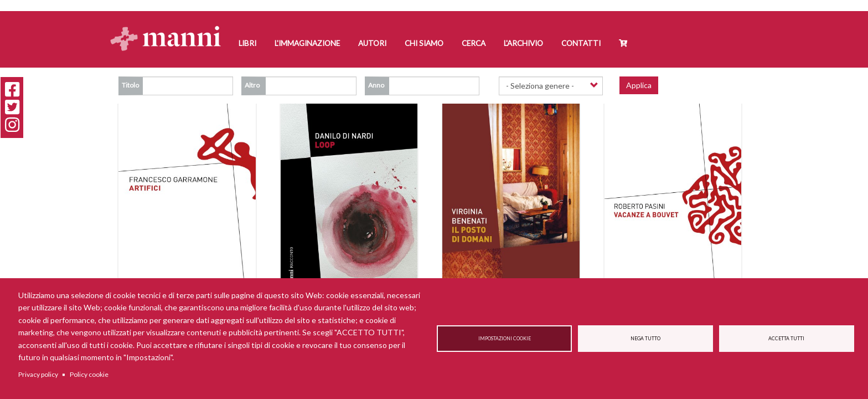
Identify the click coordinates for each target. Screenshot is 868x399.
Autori (372, 43)
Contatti (581, 43)
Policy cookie (89, 374)
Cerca (474, 43)
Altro (252, 85)
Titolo (130, 85)
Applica (639, 85)
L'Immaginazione (307, 43)
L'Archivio (523, 43)
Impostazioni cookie (505, 339)
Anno (376, 85)
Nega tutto (645, 339)
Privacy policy (38, 374)
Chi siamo (424, 43)
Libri (247, 43)
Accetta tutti (786, 339)
